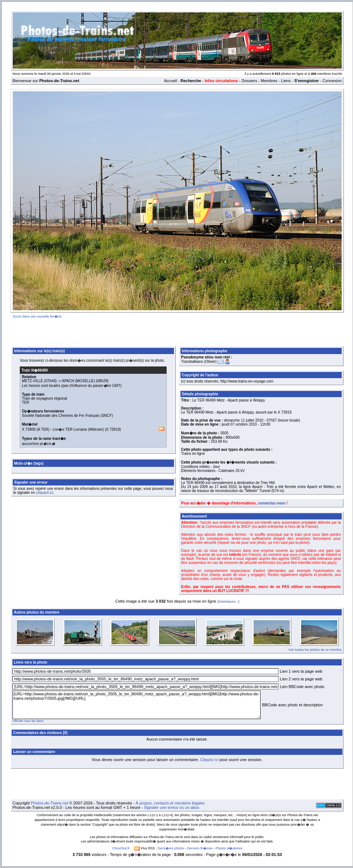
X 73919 (113, 429)
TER (26, 402)
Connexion (332, 81)
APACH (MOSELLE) (78, 381)
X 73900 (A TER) (36, 429)
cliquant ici (45, 493)
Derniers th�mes (200, 848)
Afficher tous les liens (28, 721)
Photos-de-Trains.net (49, 803)
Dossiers (249, 81)
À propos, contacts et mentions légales (170, 803)
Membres (269, 81)
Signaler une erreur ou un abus (172, 807)
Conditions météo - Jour (201, 467)
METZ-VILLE (33, 381)
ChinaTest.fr (121, 848)
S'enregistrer (306, 81)
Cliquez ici (209, 760)
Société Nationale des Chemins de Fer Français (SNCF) (67, 416)
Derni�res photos (171, 848)
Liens (286, 81)
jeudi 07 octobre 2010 (239, 424)
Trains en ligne (193, 454)
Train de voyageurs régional (45, 398)
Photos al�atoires (229, 848)
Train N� (35, 370)
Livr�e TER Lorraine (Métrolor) (78, 429)
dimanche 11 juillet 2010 (244, 420)
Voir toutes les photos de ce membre (315, 650)
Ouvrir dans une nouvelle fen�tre (37, 316)
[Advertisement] (177, 331)
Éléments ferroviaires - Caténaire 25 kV (213, 471)
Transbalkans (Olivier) (199, 362)
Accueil (170, 81)
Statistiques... (228, 602)
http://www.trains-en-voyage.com (247, 381)
